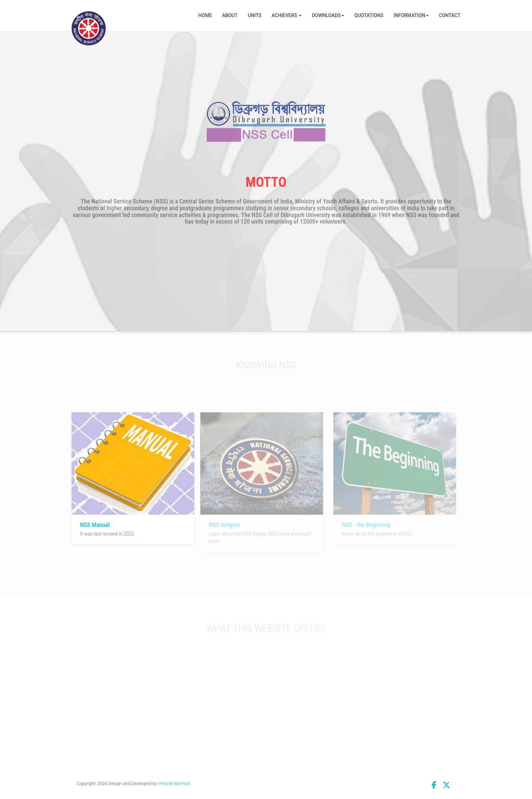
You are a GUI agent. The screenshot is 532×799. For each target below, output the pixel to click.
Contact (450, 15)
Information (411, 15)
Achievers (287, 15)
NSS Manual (94, 525)
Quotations (369, 15)
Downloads (328, 15)
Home (205, 15)
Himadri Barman (174, 783)
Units (255, 15)
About (230, 15)
